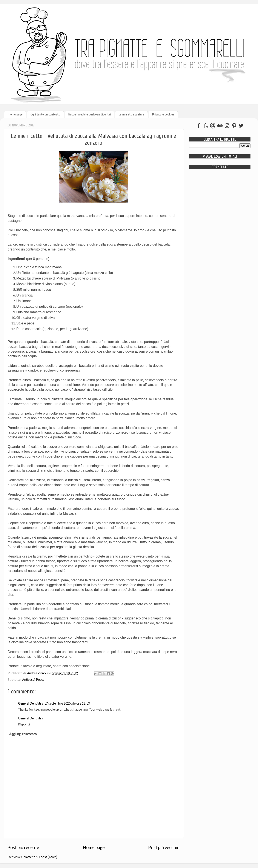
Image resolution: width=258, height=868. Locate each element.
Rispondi (24, 724)
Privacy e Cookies (163, 114)
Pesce (40, 680)
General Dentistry (31, 703)
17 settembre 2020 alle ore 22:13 (67, 703)
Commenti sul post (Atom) (39, 857)
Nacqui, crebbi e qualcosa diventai (90, 114)
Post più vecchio (164, 847)
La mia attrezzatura (131, 114)
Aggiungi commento (23, 734)
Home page (16, 114)
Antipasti (28, 680)
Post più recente (23, 847)
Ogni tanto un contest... (45, 114)
